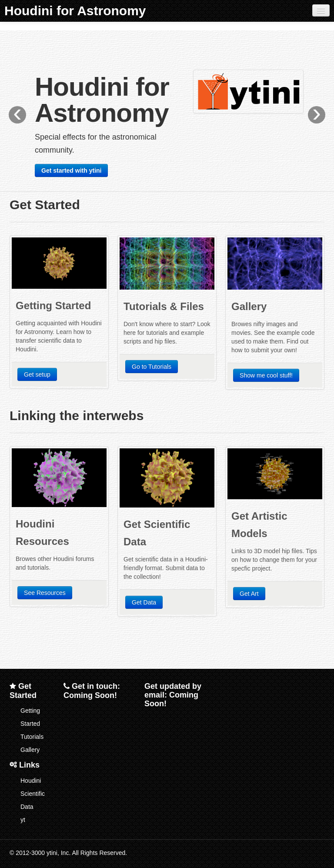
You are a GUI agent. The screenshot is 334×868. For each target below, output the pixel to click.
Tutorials (32, 737)
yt (23, 820)
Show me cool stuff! (266, 375)
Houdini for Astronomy (75, 11)
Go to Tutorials (152, 367)
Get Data (144, 602)
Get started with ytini (71, 170)
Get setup (37, 374)
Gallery (30, 750)
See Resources (45, 593)
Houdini (31, 781)
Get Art (249, 594)
